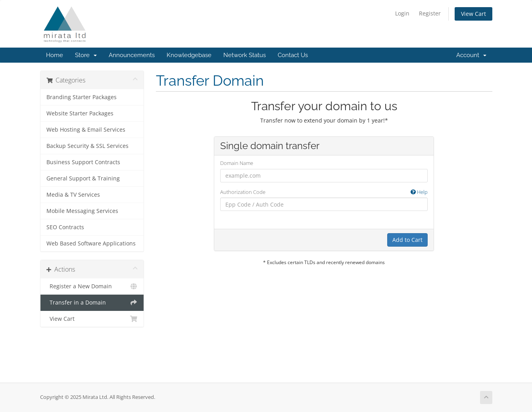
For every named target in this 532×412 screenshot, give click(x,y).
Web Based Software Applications (91, 243)
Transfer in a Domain (92, 303)
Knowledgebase (189, 55)
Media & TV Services (73, 195)
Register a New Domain (92, 286)
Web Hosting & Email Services (86, 130)
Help (419, 192)
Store (86, 55)
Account (471, 55)
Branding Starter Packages (82, 97)
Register (430, 13)
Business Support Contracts (83, 162)
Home (55, 55)
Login (402, 13)
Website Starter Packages (80, 113)
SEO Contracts (65, 227)
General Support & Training (83, 178)
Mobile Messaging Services (82, 211)
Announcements (132, 55)
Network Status (245, 55)
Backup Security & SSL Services (87, 146)
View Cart (473, 14)
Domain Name (237, 163)
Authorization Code (324, 192)
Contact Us (293, 55)
